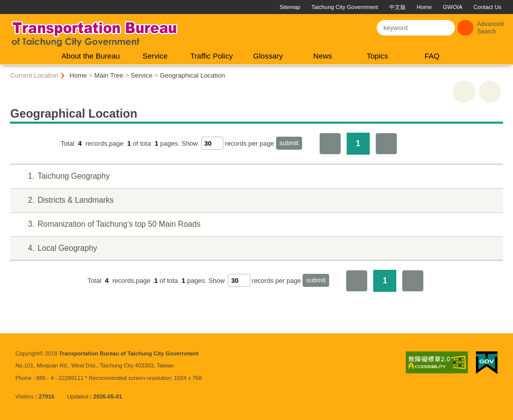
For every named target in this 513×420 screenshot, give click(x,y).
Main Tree (109, 75)
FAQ (432, 56)
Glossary (268, 56)
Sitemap (290, 7)
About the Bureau (91, 56)
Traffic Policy (212, 56)
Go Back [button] (490, 92)
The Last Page (386, 144)
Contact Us (487, 7)
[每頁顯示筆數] (212, 143)
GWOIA (453, 7)
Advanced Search (490, 28)
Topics (377, 56)
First (330, 144)
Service (155, 56)
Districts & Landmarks (64, 200)
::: (4, 4)
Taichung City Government (345, 7)
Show (190, 143)
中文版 (398, 7)
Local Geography (56, 249)
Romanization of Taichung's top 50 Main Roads (108, 225)
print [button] (464, 92)
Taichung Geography (63, 176)
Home (424, 7)
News (323, 56)
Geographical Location (192, 75)
